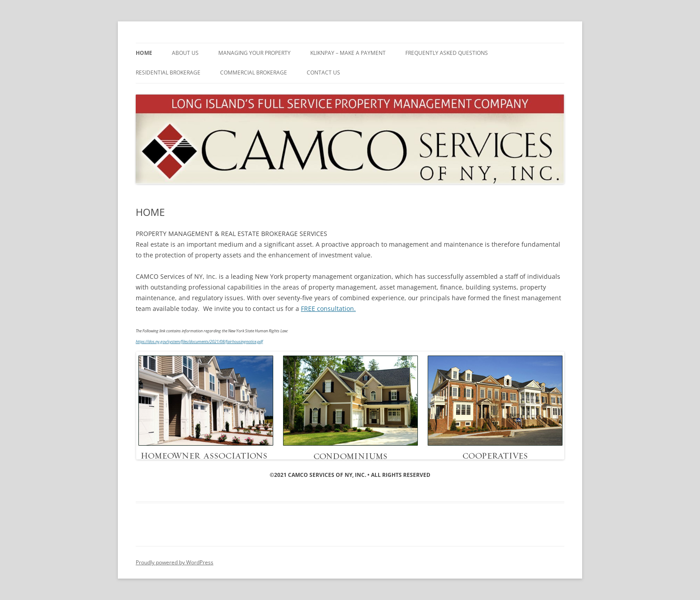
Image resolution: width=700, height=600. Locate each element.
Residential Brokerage (168, 72)
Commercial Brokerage (254, 72)
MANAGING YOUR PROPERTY (254, 53)
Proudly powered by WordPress (175, 562)
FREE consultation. (328, 308)
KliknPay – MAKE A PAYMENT (348, 53)
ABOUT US (185, 53)
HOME (144, 53)
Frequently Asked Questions (447, 53)
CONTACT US (323, 72)
